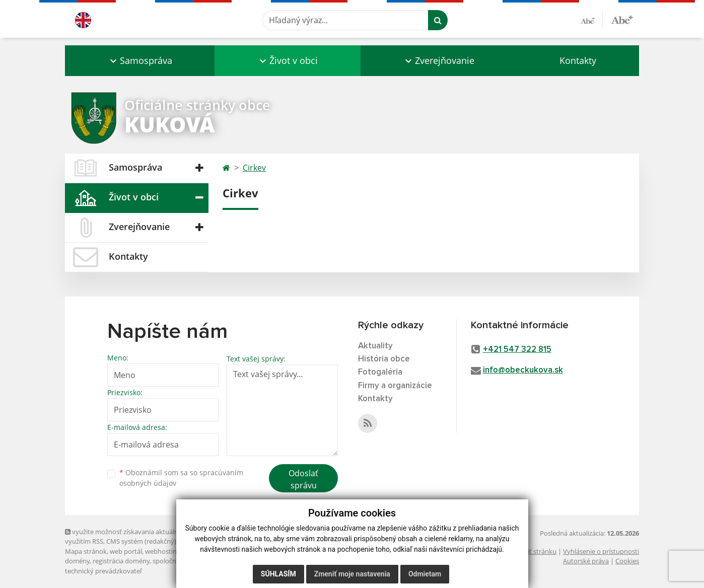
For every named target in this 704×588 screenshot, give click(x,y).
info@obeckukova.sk (523, 370)
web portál (126, 551)
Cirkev (254, 168)
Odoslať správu (303, 479)
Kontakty (578, 60)
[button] (140, 61)
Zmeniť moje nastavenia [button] (352, 574)
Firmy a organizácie (395, 386)
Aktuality (375, 346)
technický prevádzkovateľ (103, 571)
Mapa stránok (86, 551)
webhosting (163, 551)
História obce (384, 359)
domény (77, 561)
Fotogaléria (380, 372)
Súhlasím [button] (278, 574)
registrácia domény (121, 561)
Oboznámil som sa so (181, 478)
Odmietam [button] (425, 574)
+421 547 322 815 (517, 350)
